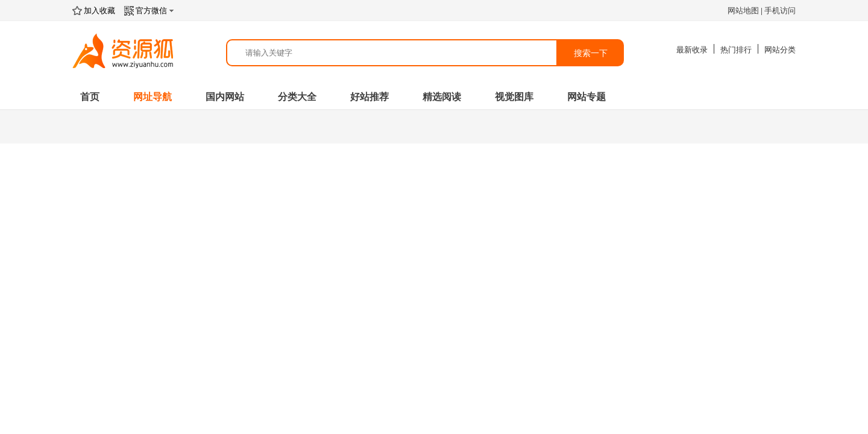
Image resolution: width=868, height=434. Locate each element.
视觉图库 (514, 97)
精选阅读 (442, 97)
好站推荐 (370, 97)
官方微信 (150, 11)
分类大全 (297, 97)
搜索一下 (591, 53)
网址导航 (153, 97)
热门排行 (736, 50)
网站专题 (587, 97)
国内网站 (225, 97)
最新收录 (692, 50)
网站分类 (780, 50)
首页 (90, 97)
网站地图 (743, 11)
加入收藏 (94, 11)
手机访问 (780, 11)
